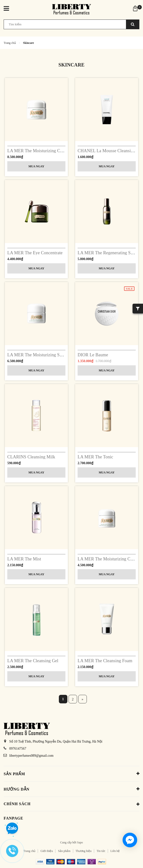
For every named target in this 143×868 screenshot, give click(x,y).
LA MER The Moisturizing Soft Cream (42, 355)
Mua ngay (36, 166)
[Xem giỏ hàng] (135, 8)
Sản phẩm (64, 851)
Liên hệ (115, 851)
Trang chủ (29, 851)
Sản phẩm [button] (71, 774)
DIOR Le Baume (93, 355)
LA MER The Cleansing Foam (105, 661)
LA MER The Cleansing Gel (33, 661)
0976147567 (18, 749)
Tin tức (101, 851)
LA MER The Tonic (95, 457)
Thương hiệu (84, 851)
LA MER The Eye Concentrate (35, 253)
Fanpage (13, 818)
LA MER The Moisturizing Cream (38, 151)
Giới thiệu (47, 851)
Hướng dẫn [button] (71, 789)
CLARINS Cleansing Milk (31, 457)
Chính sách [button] (71, 804)
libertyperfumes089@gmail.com (31, 756)
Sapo (80, 842)
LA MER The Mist (24, 559)
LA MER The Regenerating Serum (109, 253)
